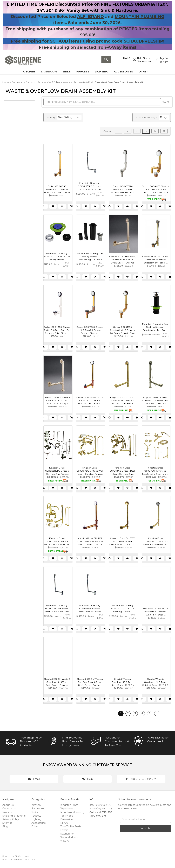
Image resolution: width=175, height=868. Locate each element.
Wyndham (67, 809)
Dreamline (67, 819)
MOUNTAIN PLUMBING (140, 16)
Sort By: (52, 117)
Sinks (69, 72)
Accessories (125, 72)
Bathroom (51, 72)
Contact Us (9, 809)
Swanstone (67, 834)
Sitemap (7, 823)
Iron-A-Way (109, 47)
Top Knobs (67, 816)
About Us (8, 805)
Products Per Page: (147, 117)
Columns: (109, 131)
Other (145, 72)
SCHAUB (59, 41)
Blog (5, 826)
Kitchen (31, 72)
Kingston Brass (69, 805)
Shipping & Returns (14, 816)
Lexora (64, 830)
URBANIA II (147, 4)
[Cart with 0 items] (162, 60)
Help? (127, 58)
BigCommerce (22, 856)
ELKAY (64, 823)
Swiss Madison (69, 837)
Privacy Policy (11, 819)
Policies (7, 812)
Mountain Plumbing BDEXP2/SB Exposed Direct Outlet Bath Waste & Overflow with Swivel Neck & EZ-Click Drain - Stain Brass (90, 609)
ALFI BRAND (90, 16)
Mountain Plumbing (72, 812)
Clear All (166, 102)
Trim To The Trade (71, 826)
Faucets (85, 72)
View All (65, 841)
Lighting (103, 72)
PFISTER (128, 29)
